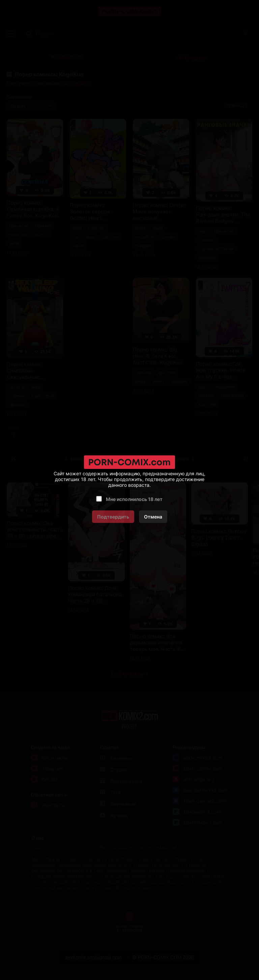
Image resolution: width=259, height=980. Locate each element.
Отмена (153, 517)
